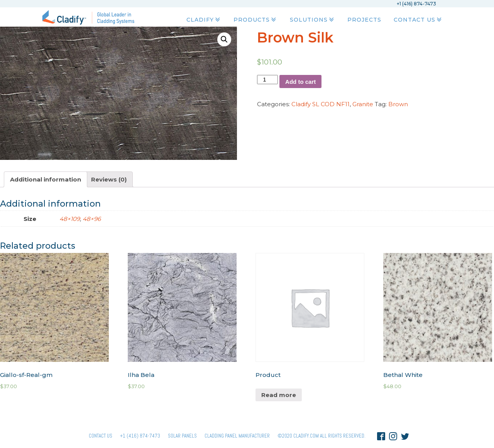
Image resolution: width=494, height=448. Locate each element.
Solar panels (182, 436)
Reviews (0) (109, 179)
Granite (363, 104)
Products (255, 20)
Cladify (204, 20)
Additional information (46, 179)
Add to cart (300, 82)
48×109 (70, 219)
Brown (398, 104)
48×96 (92, 219)
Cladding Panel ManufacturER (237, 436)
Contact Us (418, 20)
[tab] (46, 179)
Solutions (313, 20)
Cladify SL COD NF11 (321, 104)
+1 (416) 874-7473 (140, 436)
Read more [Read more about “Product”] (279, 395)
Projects (364, 20)
